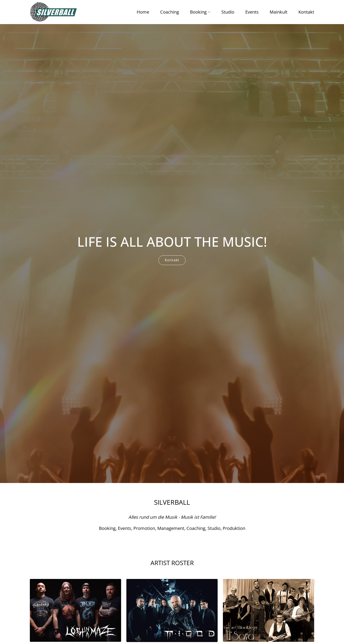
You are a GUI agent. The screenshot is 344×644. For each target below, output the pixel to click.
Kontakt (306, 12)
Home (143, 12)
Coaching (170, 12)
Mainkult (279, 12)
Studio (228, 12)
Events (252, 12)
